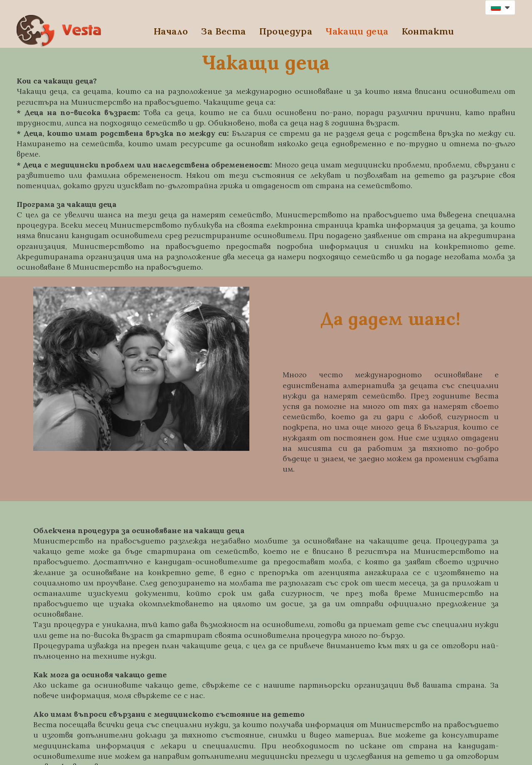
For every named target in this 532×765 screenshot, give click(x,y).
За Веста (223, 31)
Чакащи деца (357, 31)
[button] (500, 7)
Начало (171, 31)
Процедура (286, 31)
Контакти (428, 31)
